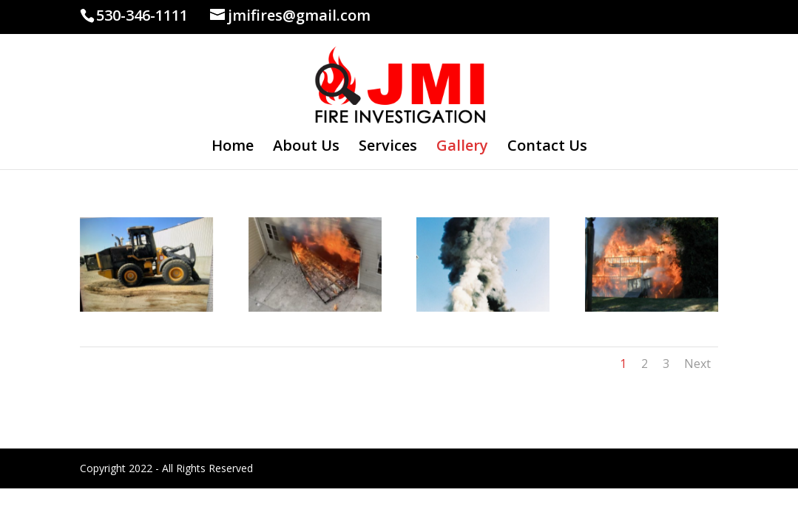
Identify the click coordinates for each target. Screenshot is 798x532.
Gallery (462, 148)
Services (388, 148)
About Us (306, 148)
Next (697, 364)
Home (233, 148)
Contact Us (547, 148)
